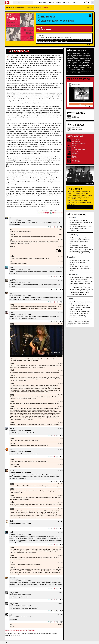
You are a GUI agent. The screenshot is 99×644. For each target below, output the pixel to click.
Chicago (74, 148)
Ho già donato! (89, 8)
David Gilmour (76, 140)
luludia (12, 401)
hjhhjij (11, 267)
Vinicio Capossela (77, 128)
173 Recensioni (80, 207)
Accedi (11, 634)
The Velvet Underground (78, 144)
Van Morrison (75, 160)
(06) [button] (61, 227)
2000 (11, 614)
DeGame (59, 3)
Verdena (74, 116)
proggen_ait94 (14, 592)
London (12, 293)
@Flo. (20, 237)
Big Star (74, 156)
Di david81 (70, 299)
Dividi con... (89, 45)
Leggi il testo (81, 104)
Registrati (17, 634)
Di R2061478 (71, 217)
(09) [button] (61, 321)
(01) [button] (61, 302)
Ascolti (51, 3)
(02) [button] (61, 435)
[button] (81, 3)
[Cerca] (23, 3)
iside (11, 449)
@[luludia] (16, 569)
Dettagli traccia (89, 106)
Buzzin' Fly (13, 280)
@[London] (38, 377)
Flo (10, 218)
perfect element (15, 464)
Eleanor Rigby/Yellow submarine (57, 21)
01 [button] (51, 276)
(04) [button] (61, 544)
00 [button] (51, 227)
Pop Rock (41, 36)
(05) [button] (61, 481)
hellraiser (12, 577)
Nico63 (11, 520)
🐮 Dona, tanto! (44, 8)
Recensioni (43, 3)
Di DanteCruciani (72, 235)
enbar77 (40, 28)
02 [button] (51, 302)
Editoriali (67, 3)
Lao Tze (12, 428)
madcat (12, 256)
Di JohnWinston (72, 274)
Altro (75, 3)
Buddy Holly (75, 152)
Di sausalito (71, 257)
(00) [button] (61, 276)
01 (70, 85)
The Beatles (48, 17)
